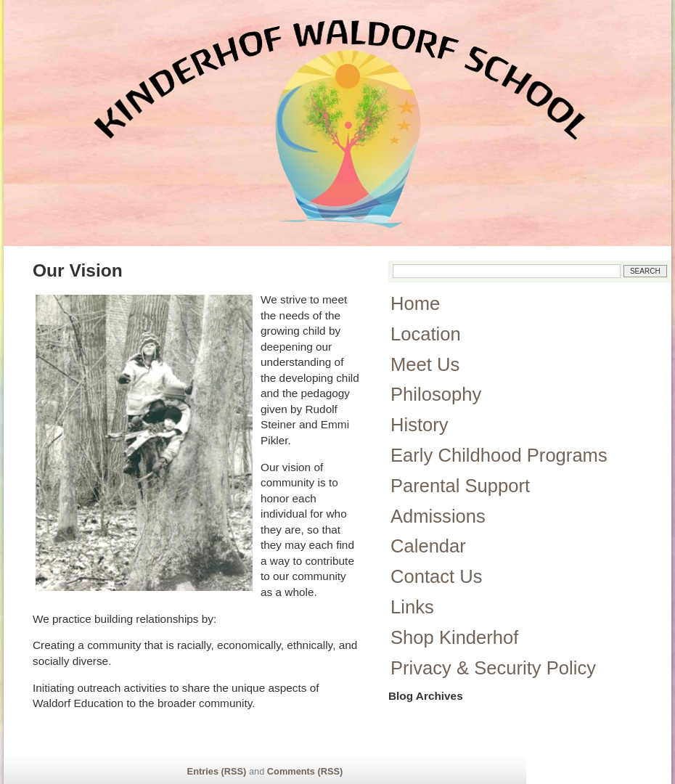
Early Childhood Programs (499, 455)
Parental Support (460, 486)
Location (426, 334)
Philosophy (436, 394)
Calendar (428, 546)
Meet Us (425, 364)
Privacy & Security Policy (493, 668)
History (420, 425)
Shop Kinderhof (454, 637)
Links (412, 607)
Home (415, 303)
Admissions (438, 516)
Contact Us (437, 576)
